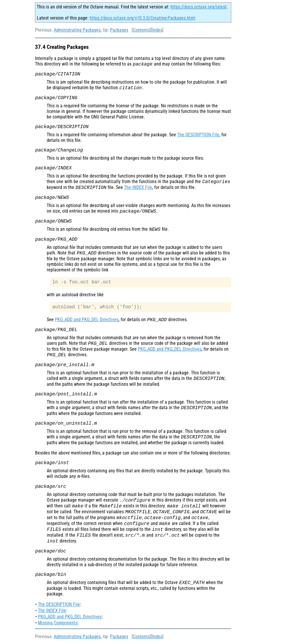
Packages (119, 30)
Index (157, 30)
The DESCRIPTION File (198, 135)
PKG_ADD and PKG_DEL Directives (87, 320)
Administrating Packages (77, 30)
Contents (141, 30)
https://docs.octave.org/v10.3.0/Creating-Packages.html (142, 18)
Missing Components (58, 623)
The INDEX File (138, 187)
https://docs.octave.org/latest (199, 7)
